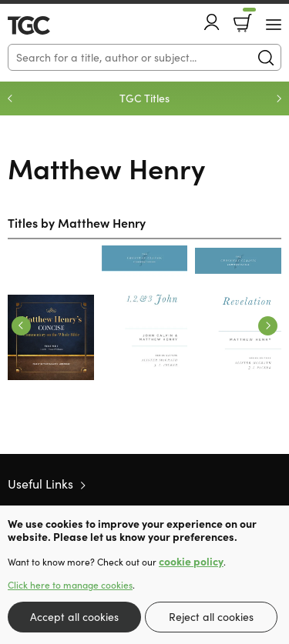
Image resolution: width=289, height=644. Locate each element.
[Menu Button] (274, 25)
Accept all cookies (74, 617)
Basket (248, 18)
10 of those (52, 25)
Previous (10, 98)
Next (279, 98)
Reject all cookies (211, 617)
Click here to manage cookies (70, 585)
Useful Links (40, 484)
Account (212, 22)
